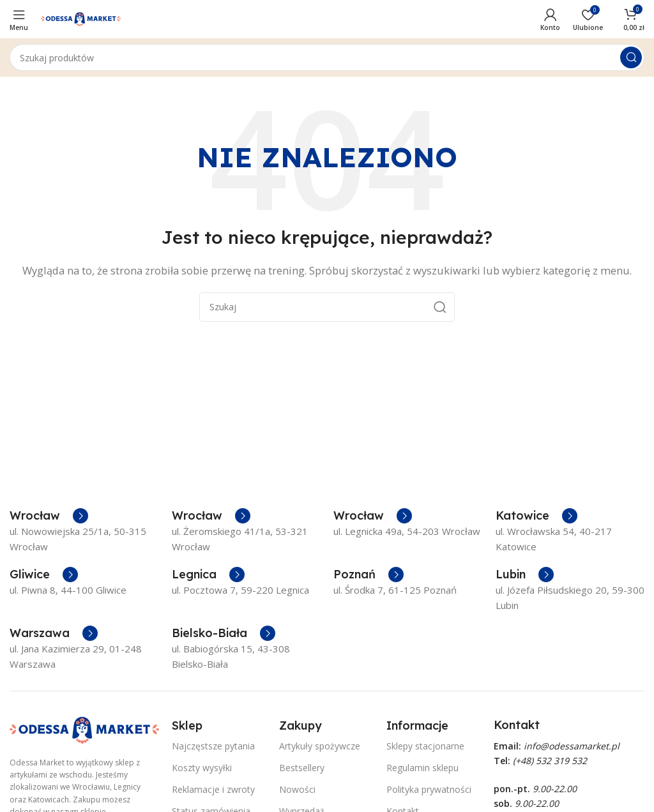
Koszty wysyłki (202, 768)
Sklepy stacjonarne (425, 746)
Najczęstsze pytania (213, 746)
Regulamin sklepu (422, 768)
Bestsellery (302, 768)
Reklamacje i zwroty (213, 789)
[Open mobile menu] (19, 19)
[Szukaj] (327, 57)
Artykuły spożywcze (320, 746)
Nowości (297, 789)
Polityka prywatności (429, 789)
